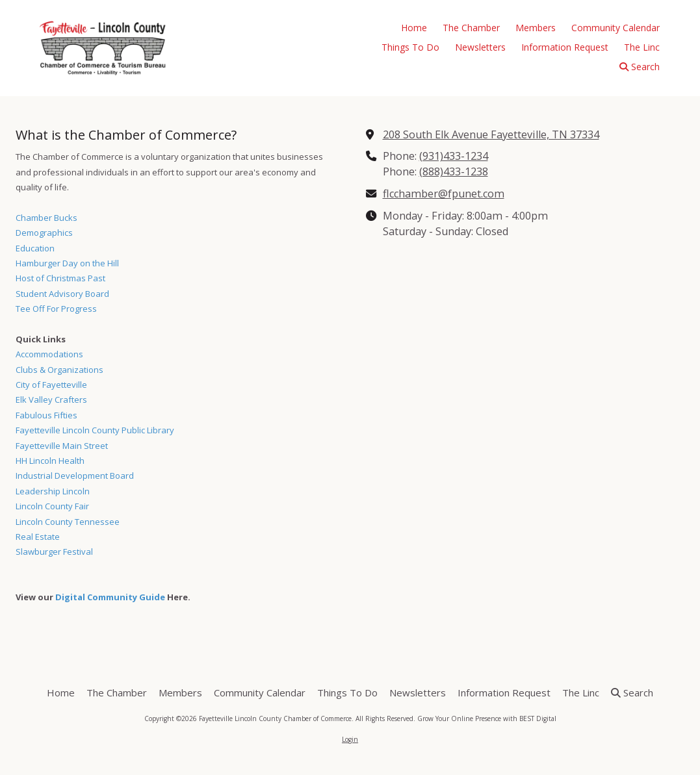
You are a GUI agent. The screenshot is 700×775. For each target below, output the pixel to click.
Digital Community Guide (110, 597)
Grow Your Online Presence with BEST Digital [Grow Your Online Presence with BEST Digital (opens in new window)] (487, 718)
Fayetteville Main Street (62, 446)
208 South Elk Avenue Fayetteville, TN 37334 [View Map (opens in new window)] (491, 134)
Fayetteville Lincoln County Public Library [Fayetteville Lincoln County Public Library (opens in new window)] (95, 430)
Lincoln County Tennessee (68, 522)
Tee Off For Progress (56, 309)
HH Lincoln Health (50, 461)
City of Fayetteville (51, 385)
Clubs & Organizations (59, 370)
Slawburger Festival (54, 552)
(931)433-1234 (454, 156)
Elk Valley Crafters (51, 400)
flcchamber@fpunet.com (444, 194)
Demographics (44, 233)
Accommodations (49, 354)
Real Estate (38, 537)
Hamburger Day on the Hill (67, 263)
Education (35, 248)
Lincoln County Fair (52, 506)
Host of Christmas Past (60, 278)
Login (350, 739)
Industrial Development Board (75, 476)
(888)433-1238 (454, 172)
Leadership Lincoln (53, 491)
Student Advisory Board (62, 294)
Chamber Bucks (46, 218)
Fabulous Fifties (46, 415)
